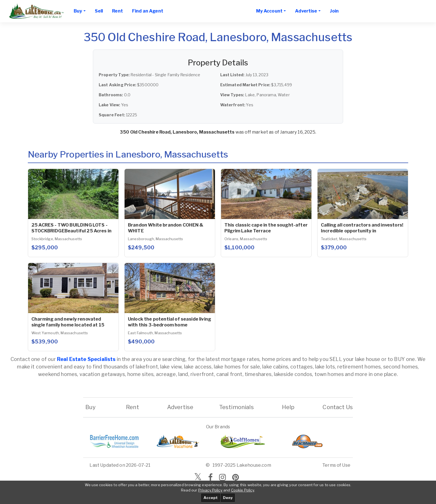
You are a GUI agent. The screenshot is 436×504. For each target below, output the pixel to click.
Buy (91, 407)
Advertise (180, 407)
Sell (99, 11)
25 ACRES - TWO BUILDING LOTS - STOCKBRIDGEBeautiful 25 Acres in (71, 228)
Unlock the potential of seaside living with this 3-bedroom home (169, 322)
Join (334, 11)
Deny (228, 498)
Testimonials (236, 407)
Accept (211, 498)
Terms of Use (336, 465)
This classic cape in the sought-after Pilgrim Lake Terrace (266, 228)
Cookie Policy (243, 490)
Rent (117, 11)
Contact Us (338, 407)
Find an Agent (148, 11)
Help (288, 407)
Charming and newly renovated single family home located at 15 (68, 322)
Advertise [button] (306, 11)
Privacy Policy (210, 490)
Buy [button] (78, 11)
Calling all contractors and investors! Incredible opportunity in (362, 228)
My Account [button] (269, 11)
